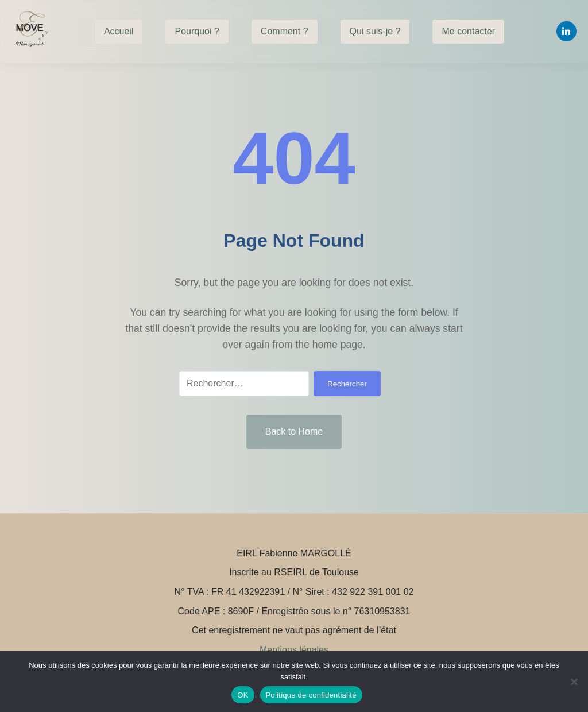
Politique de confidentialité (311, 695)
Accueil (119, 31)
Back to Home (294, 432)
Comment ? (285, 31)
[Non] (574, 682)
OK (243, 695)
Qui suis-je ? (375, 31)
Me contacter (468, 31)
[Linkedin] (566, 31)
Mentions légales (294, 650)
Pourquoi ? (197, 31)
